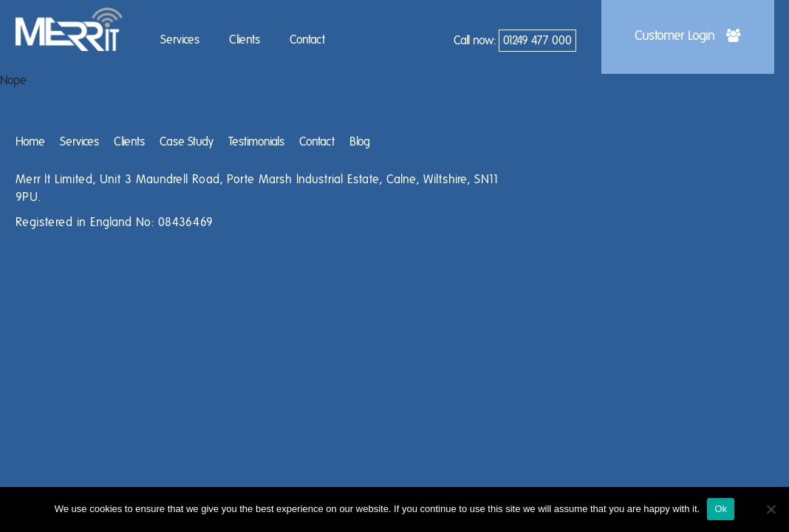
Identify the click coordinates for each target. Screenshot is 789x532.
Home (30, 142)
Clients (245, 40)
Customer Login (687, 36)
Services (180, 40)
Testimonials (256, 142)
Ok (721, 509)
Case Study (187, 142)
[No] (771, 509)
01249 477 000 (537, 41)
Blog (360, 142)
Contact (307, 40)
